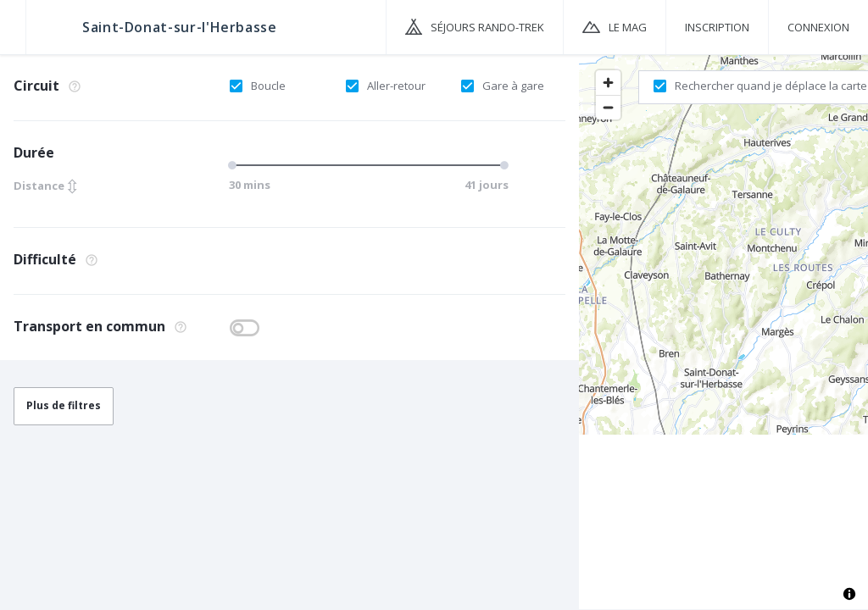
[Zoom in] (608, 83)
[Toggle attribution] (849, 594)
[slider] (235, 165)
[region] (723, 331)
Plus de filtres (64, 405)
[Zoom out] (608, 107)
